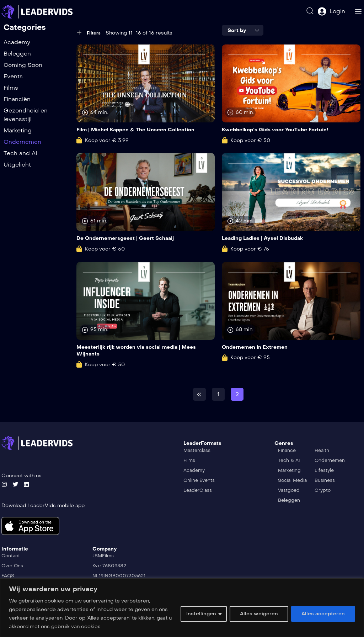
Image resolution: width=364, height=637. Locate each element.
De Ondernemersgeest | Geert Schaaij (125, 238)
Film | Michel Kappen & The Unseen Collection (135, 130)
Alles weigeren (259, 614)
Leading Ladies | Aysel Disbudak (262, 238)
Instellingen (201, 614)
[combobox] (243, 30)
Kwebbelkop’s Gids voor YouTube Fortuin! (275, 130)
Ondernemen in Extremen (255, 347)
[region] (182, 608)
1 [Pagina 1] (218, 394)
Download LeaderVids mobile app (43, 506)
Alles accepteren (323, 614)
